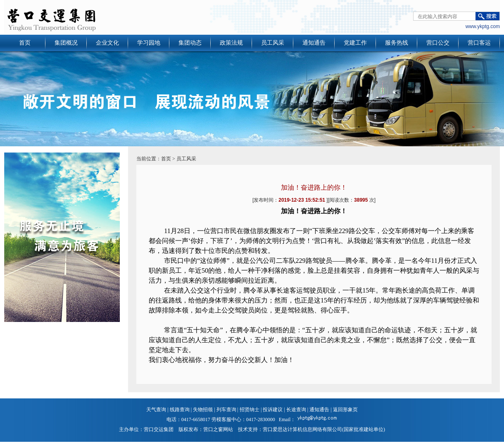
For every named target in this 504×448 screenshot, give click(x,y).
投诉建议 (273, 410)
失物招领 (203, 410)
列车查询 (226, 410)
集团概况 (66, 43)
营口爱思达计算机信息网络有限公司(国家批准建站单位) (324, 429)
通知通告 (314, 43)
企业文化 (107, 43)
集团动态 (190, 43)
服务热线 (397, 43)
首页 (25, 43)
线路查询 (180, 410)
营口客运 (479, 43)
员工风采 (273, 43)
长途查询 (296, 410)
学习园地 (149, 43)
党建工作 (355, 43)
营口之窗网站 (218, 429)
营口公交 (438, 43)
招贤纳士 (250, 410)
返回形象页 (345, 410)
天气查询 (156, 410)
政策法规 (231, 43)
